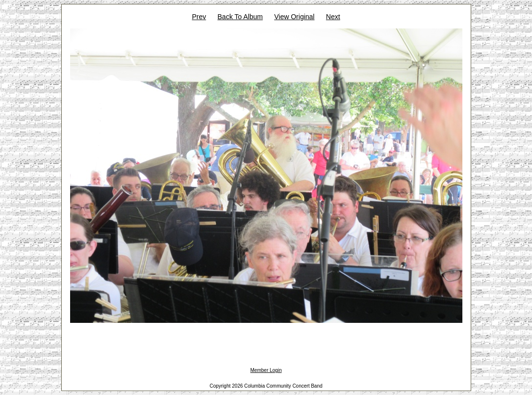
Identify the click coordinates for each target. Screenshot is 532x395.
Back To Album (240, 17)
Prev (199, 17)
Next (333, 17)
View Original (294, 17)
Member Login (266, 370)
